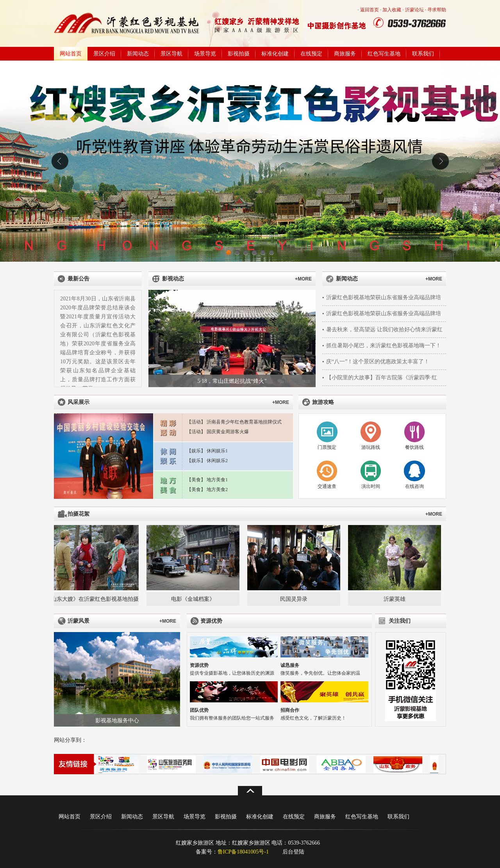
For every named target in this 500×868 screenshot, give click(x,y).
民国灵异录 (295, 599)
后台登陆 (293, 852)
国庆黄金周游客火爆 (228, 432)
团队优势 (199, 710)
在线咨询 (414, 486)
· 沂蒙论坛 (413, 10)
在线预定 (311, 54)
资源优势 (199, 665)
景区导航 (171, 54)
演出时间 (371, 486)
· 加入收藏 (391, 10)
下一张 (307, 339)
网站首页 (71, 54)
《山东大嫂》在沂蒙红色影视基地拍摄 (94, 599)
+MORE (303, 279)
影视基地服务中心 (117, 721)
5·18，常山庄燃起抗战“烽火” (232, 381)
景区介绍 (104, 54)
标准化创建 (275, 54)
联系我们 (423, 54)
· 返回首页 (368, 10)
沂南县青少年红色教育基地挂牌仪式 (244, 422)
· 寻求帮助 (436, 10)
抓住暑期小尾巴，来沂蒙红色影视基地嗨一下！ (384, 346)
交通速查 (327, 486)
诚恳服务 (290, 665)
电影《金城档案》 (195, 599)
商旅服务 (345, 54)
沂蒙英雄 (396, 599)
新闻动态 (138, 54)
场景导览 (205, 54)
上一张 (157, 339)
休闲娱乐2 (217, 461)
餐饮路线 (414, 447)
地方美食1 (217, 480)
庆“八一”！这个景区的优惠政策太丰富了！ (378, 362)
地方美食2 (217, 489)
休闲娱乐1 (217, 451)
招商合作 (290, 710)
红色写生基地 (384, 54)
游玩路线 (371, 447)
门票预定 (327, 447)
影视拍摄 (239, 54)
